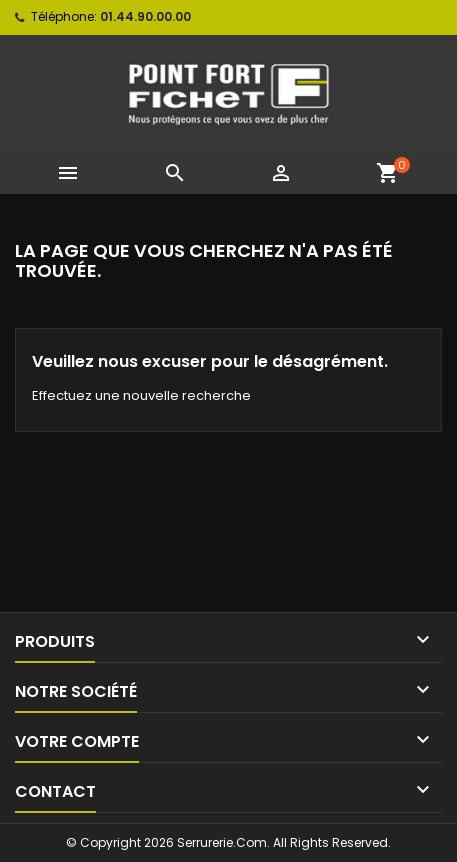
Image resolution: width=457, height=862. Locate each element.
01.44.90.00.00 (145, 16)
